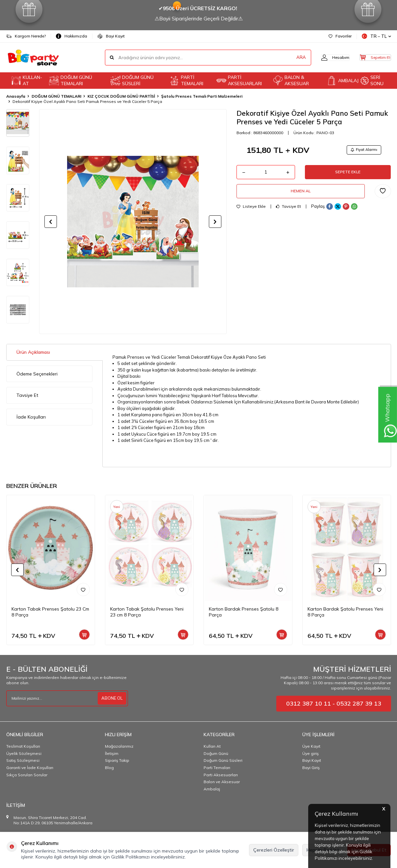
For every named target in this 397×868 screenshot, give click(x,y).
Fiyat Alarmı (362, 150)
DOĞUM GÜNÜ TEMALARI (71, 80)
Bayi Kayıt (111, 36)
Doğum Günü (216, 753)
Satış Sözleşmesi (23, 760)
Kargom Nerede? (26, 36)
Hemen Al (301, 196)
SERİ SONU (372, 80)
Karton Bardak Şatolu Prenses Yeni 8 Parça (345, 612)
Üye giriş (310, 753)
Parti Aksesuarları (221, 775)
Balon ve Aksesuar (222, 782)
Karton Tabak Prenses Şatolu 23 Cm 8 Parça (50, 612)
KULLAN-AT (27, 80)
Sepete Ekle (348, 175)
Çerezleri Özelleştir (274, 850)
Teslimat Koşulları (23, 746)
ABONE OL (111, 698)
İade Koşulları (31, 417)
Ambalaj (212, 789)
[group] (133, 222)
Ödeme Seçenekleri (37, 374)
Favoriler (340, 36)
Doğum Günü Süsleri (223, 760)
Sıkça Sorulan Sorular (27, 775)
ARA (288, 58)
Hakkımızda (72, 36)
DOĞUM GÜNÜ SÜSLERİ (132, 80)
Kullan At (212, 746)
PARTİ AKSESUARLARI (239, 80)
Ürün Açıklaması (33, 352)
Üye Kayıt (311, 746)
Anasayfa (16, 96)
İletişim (112, 753)
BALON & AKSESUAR (291, 80)
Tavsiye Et (288, 212)
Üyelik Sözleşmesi (24, 753)
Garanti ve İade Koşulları (30, 768)
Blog (109, 768)
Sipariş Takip (117, 760)
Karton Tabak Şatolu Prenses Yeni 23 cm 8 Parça (147, 612)
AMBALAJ (341, 81)
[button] (51, 222)
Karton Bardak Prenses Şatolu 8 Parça (244, 612)
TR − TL (376, 36)
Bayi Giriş (311, 768)
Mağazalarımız (119, 746)
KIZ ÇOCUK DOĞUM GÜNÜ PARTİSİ (121, 96)
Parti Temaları (217, 768)
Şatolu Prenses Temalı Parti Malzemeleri (202, 96)
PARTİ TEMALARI (186, 80)
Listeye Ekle (251, 212)
